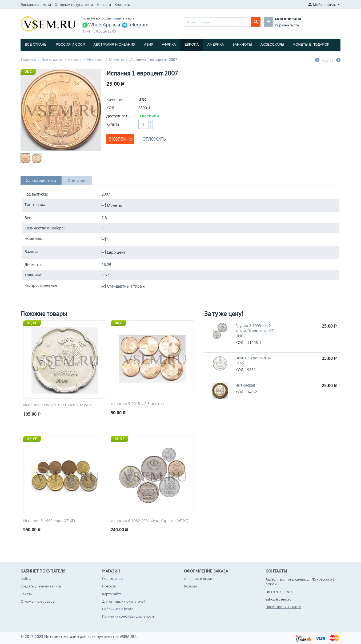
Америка (216, 44)
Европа (192, 44)
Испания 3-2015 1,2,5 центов (137, 404)
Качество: (115, 99)
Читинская (245, 385)
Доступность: (119, 116)
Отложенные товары (38, 601)
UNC (28, 72)
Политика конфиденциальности (129, 616)
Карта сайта (112, 594)
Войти (26, 579)
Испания (95, 59)
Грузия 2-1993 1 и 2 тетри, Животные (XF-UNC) (255, 331)
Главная (29, 59)
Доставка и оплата (36, 5)
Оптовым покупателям (74, 5)
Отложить (154, 139)
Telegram (135, 25)
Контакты (123, 5)
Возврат (191, 586)
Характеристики (41, 180)
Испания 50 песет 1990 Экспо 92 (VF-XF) (59, 405)
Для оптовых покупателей (124, 601)
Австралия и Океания (115, 44)
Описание (77, 180)
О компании (112, 579)
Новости (104, 5)
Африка (169, 44)
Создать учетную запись (41, 586)
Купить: (113, 124)
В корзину (120, 139)
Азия (149, 44)
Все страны (36, 44)
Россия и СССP (70, 44)
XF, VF (32, 323)
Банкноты (242, 44)
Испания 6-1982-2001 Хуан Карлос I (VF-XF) (149, 521)
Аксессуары (272, 44)
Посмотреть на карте (283, 607)
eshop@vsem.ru (278, 599)
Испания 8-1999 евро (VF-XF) (49, 521)
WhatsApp (97, 25)
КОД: (111, 108)
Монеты (117, 59)
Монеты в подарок (311, 44)
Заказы (27, 594)
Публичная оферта (118, 609)
